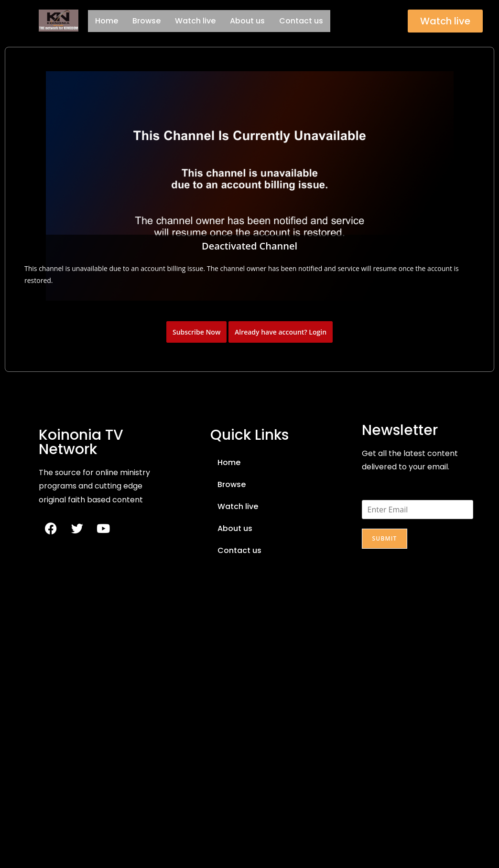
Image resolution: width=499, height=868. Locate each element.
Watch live (195, 21)
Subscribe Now (196, 332)
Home (107, 21)
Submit (384, 538)
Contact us (301, 21)
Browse (146, 21)
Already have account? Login (281, 332)
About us (247, 21)
